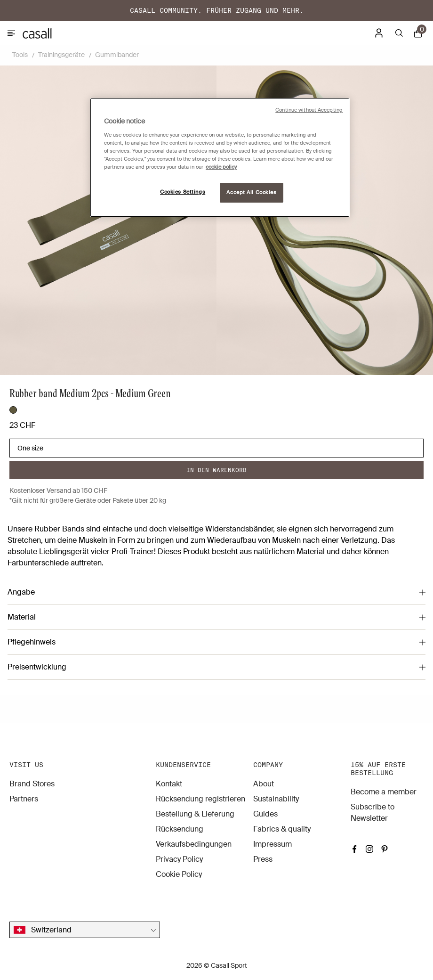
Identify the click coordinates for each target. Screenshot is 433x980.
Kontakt (169, 784)
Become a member (384, 792)
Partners (24, 799)
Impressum (273, 844)
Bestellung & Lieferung (195, 814)
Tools (20, 55)
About (264, 784)
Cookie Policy (179, 874)
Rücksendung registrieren (200, 799)
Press (263, 859)
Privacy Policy (179, 859)
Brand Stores (32, 784)
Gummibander (117, 55)
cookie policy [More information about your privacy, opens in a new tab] (221, 167)
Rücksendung (180, 829)
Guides (265, 814)
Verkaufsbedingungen (194, 844)
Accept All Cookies (251, 192)
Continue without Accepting (309, 110)
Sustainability (276, 799)
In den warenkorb (216, 470)
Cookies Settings (183, 192)
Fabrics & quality (282, 829)
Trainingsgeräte (61, 55)
